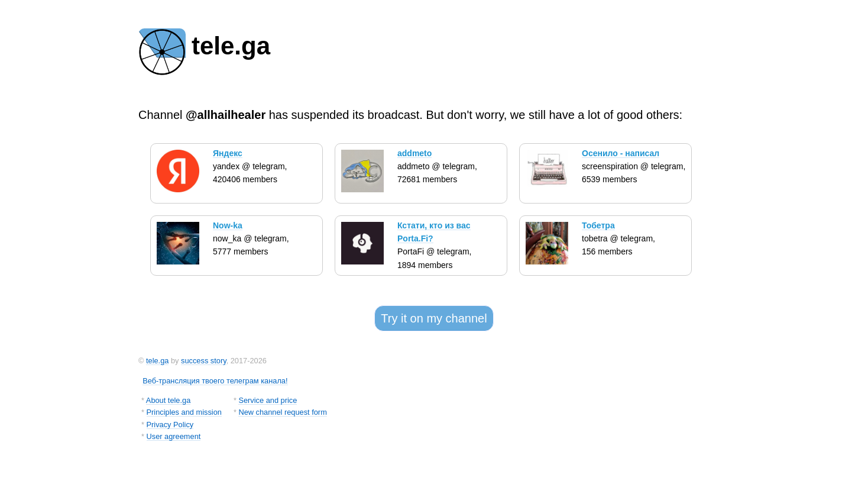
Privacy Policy (170, 425)
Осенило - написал (621, 153)
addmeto (414, 153)
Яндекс (228, 153)
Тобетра (598, 225)
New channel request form (282, 412)
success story (204, 361)
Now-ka (228, 225)
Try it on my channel (434, 318)
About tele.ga (168, 400)
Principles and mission (184, 412)
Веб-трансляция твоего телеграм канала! (215, 381)
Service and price (268, 400)
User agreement (174, 436)
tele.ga (157, 361)
